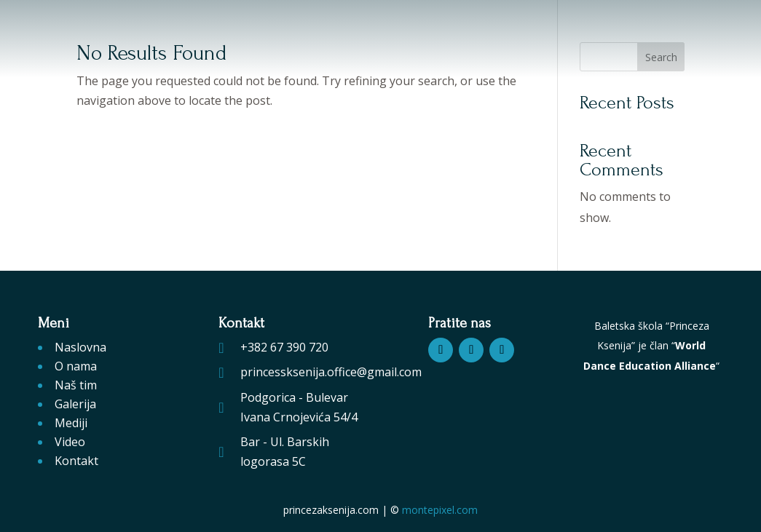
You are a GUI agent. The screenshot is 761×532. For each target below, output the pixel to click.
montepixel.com (440, 510)
